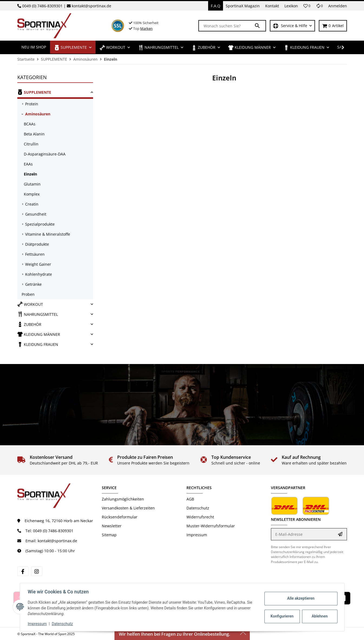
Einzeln (30, 174)
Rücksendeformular (120, 517)
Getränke (33, 284)
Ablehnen (319, 616)
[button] (307, 6)
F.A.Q (216, 6)
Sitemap (109, 535)
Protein (32, 104)
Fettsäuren (35, 254)
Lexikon (291, 6)
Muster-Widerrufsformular (211, 526)
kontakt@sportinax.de (91, 6)
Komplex (32, 194)
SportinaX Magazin (243, 6)
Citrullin (31, 144)
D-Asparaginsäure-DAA (45, 154)
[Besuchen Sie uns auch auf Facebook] (23, 571)
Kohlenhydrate (39, 274)
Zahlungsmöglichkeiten (123, 499)
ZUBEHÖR (29, 324)
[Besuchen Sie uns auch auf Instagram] (37, 571)
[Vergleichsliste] (319, 6)
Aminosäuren (38, 114)
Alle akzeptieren (300, 598)
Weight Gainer (38, 264)
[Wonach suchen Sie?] (227, 26)
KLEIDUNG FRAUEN (38, 344)
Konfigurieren (282, 616)
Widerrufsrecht (200, 517)
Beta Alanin (34, 134)
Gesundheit (36, 214)
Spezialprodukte (40, 224)
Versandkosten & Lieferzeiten (128, 508)
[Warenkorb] (333, 26)
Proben (28, 294)
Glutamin (32, 184)
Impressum (197, 535)
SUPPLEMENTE (34, 92)
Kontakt (272, 6)
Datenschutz (198, 508)
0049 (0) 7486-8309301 (42, 6)
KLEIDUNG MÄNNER (39, 334)
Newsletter (112, 526)
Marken (146, 28)
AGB (190, 499)
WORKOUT (30, 304)
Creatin (32, 204)
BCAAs (30, 124)
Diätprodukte (37, 244)
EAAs (28, 164)
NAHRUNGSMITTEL (38, 314)
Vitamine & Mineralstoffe (48, 234)
